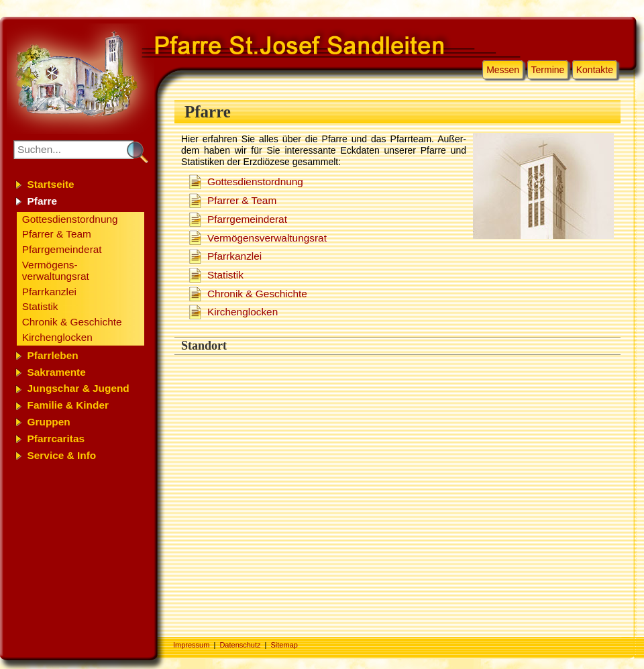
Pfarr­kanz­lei (234, 256)
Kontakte (595, 70)
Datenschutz (240, 645)
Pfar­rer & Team (242, 200)
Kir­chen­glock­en (243, 312)
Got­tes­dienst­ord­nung (255, 182)
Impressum (191, 645)
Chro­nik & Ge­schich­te (257, 294)
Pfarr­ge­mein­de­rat (247, 219)
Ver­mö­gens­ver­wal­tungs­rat (267, 238)
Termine (548, 70)
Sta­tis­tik (225, 275)
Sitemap (284, 645)
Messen (503, 70)
